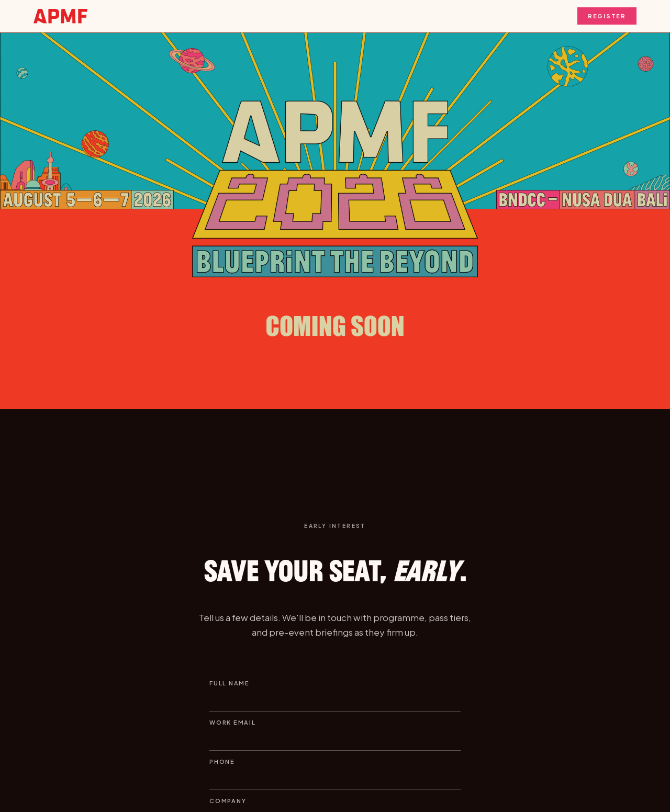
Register (607, 16)
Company (228, 801)
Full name (230, 683)
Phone (222, 762)
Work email (233, 722)
